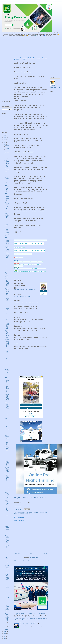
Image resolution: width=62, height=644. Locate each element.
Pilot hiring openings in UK (6, 578)
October (6, 151)
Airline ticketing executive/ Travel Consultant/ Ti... (7, 438)
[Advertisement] (27, 46)
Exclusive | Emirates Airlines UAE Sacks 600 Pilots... (7, 601)
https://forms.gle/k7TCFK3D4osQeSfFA (20, 247)
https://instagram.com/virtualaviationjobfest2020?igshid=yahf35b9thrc (30, 269)
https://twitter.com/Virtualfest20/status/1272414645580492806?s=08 (30, 272)
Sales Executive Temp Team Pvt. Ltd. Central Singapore (7, 406)
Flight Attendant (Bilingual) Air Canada (7, 380)
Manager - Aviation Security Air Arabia (7, 464)
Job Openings (7, 169)
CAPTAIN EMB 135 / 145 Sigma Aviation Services (7, 357)
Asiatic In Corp (54, 86)
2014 (5, 638)
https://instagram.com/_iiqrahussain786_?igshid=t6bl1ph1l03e (26, 302)
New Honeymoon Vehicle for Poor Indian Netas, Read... (7, 617)
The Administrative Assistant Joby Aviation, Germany (7, 397)
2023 (5, 139)
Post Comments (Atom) (34, 558)
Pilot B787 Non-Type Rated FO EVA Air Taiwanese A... (7, 314)
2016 (5, 637)
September (7, 153)
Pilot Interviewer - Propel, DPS (22, 561)
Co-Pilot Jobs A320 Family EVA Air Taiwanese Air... (7, 306)
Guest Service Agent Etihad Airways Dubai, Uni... (6, 214)
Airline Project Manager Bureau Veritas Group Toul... (7, 276)
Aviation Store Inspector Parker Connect (7, 454)
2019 (5, 632)
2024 (5, 137)
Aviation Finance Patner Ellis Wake (6, 448)
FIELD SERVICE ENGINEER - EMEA (7, 503)
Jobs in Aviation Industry (6, 537)
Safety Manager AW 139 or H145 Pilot (7, 269)
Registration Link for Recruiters (29, 244)
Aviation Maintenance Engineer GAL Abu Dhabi (7, 255)
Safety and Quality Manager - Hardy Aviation (7, 469)
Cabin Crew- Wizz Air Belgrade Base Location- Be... (7, 496)
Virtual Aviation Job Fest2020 (7, 541)
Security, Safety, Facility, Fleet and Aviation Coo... (6, 365)
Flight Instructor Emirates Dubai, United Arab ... (7, 189)
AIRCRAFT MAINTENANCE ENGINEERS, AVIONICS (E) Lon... (7, 424)
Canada (30, 514)
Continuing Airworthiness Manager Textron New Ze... (7, 262)
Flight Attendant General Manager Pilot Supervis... (7, 241)
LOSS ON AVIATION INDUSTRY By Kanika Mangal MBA (7, 530)
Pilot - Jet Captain (6, 575)
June (6, 159)
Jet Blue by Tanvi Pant (7, 546)
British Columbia (25, 514)
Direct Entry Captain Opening (7, 509)
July (6, 157)
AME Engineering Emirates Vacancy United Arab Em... (7, 477)
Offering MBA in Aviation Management (7, 174)
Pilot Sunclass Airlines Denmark (7, 299)
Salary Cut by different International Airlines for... (7, 593)
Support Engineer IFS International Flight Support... (7, 292)
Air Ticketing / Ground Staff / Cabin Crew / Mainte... (7, 326)
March (6, 626)
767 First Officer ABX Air (6, 227)
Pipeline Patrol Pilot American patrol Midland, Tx (7, 233)
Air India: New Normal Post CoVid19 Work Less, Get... (7, 388)
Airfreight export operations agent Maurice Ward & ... (7, 284)
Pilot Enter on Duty (6, 320)
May (6, 623)
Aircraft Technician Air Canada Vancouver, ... (7, 431)
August (6, 155)
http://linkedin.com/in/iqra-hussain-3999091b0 (23, 297)
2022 (5, 141)
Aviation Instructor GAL (7, 444)
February (7, 628)
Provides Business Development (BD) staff (7, 181)
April (6, 624)
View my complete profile (55, 88)
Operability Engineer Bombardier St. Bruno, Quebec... (7, 373)
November (7, 148)
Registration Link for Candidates (29, 251)
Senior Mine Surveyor (7, 459)
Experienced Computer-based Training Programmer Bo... (7, 343)
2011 (5, 640)
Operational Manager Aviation (7, 490)
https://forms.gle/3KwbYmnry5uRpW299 (23, 254)
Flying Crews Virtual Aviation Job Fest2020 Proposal (7, 521)
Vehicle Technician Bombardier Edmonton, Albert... (7, 415)
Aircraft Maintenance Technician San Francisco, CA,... (7, 163)
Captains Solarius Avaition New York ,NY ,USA (7, 222)
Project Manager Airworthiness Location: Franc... (7, 485)
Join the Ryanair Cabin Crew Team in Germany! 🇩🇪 (30, 624)
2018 (5, 633)
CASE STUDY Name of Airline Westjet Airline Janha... (7, 561)
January (6, 629)
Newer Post (18, 554)
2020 (5, 144)
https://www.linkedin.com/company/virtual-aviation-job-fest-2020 (29, 262)
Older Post (45, 554)
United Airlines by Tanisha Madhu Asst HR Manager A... (7, 553)
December (7, 146)
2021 (5, 142)
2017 (5, 635)
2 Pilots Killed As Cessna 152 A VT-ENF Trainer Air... (7, 609)
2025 (5, 136)
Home (31, 554)
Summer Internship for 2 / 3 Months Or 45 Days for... (7, 206)
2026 (5, 134)
